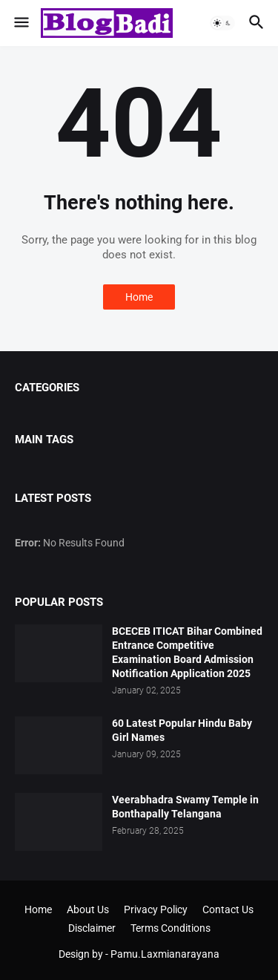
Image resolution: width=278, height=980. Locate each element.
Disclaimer (92, 928)
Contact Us (228, 909)
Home (139, 297)
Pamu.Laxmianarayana (165, 954)
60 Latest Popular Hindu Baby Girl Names (182, 730)
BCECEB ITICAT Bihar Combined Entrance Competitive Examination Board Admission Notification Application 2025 (187, 652)
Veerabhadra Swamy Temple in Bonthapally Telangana (185, 807)
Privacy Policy (156, 909)
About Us (88, 909)
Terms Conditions (171, 928)
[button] (20, 23)
